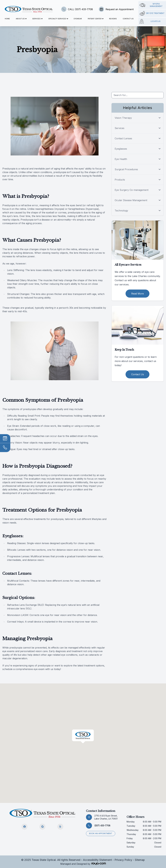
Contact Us (128, 19)
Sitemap (140, 860)
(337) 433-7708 (102, 826)
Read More (137, 294)
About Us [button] (21, 19)
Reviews (113, 19)
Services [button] (37, 19)
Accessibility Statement (97, 860)
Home (7, 19)
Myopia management (151, 5)
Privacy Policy (123, 860)
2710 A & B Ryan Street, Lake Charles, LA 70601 (106, 817)
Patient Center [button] (96, 19)
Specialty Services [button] (58, 19)
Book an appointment (101, 833)
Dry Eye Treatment (152, 13)
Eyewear (78, 19)
